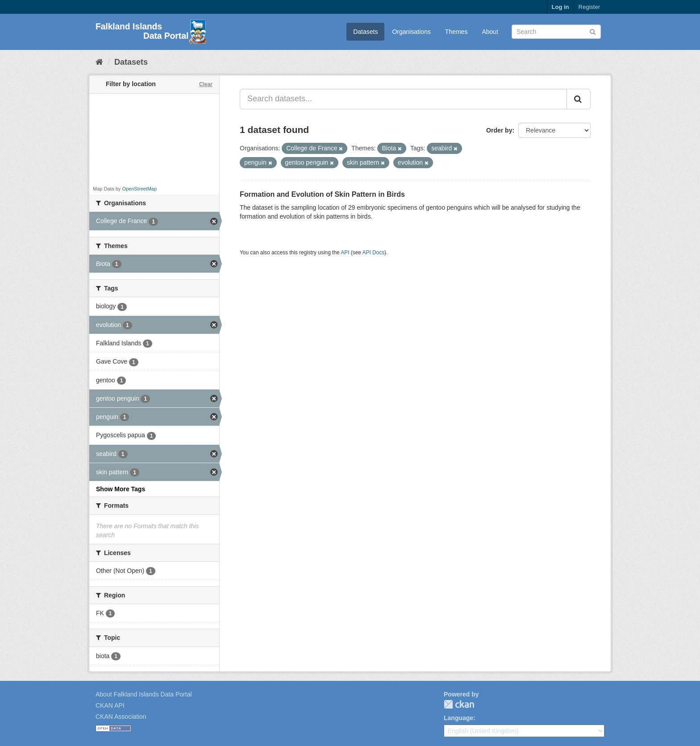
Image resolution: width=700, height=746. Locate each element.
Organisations (411, 32)
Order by (499, 130)
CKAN (459, 704)
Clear (206, 84)
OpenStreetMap (139, 189)
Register (589, 7)
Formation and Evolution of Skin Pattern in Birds (322, 194)
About (490, 32)
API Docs (374, 253)
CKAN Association (121, 717)
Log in (560, 7)
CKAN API (110, 705)
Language (458, 718)
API (345, 253)
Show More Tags (121, 489)
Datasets (365, 32)
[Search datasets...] (403, 99)
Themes (456, 32)
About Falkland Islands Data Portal (144, 694)
